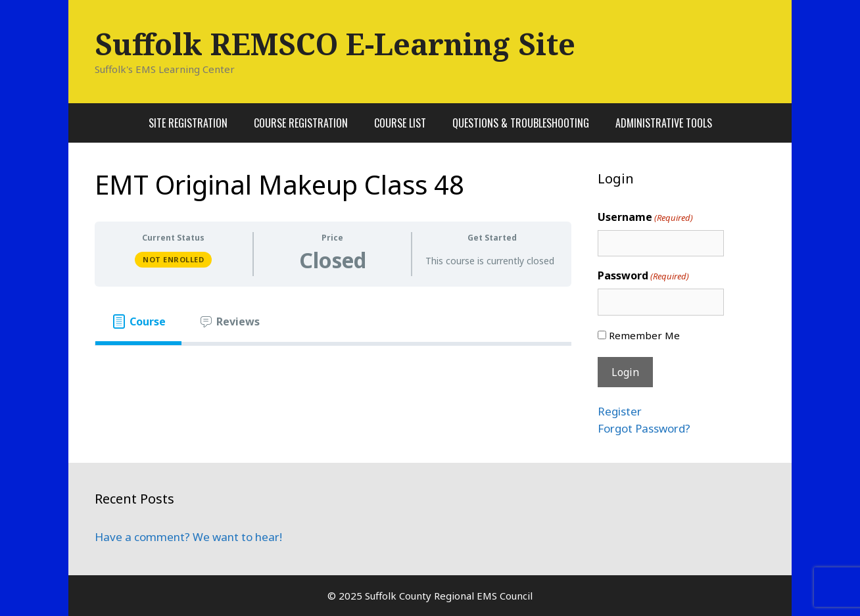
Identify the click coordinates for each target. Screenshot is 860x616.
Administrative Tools (664, 123)
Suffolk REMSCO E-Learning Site (335, 44)
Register (620, 411)
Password (643, 276)
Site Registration (188, 123)
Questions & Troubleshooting (521, 123)
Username (645, 217)
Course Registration (301, 123)
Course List (400, 123)
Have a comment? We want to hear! (188, 537)
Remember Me (644, 335)
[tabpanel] (333, 367)
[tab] (138, 321)
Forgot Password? (644, 428)
